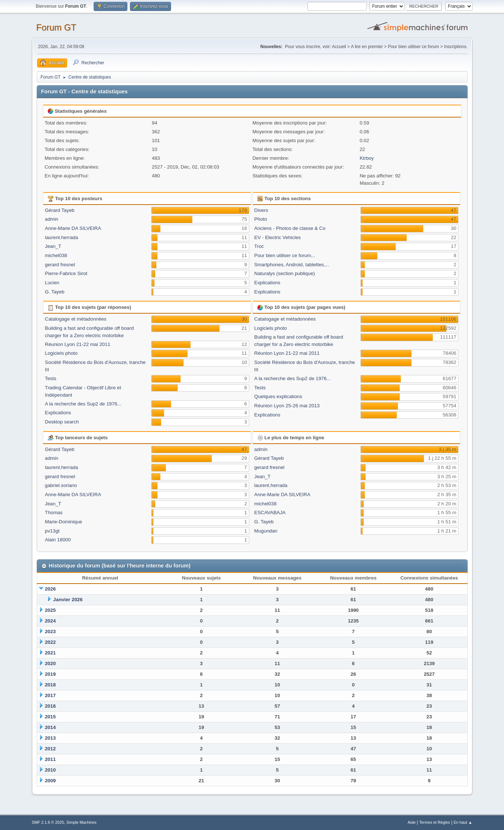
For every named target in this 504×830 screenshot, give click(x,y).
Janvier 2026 (68, 600)
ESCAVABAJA (270, 513)
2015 (50, 717)
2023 (50, 631)
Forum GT (56, 27)
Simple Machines (81, 822)
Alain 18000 (58, 540)
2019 (50, 674)
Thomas (54, 513)
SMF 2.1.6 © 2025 (48, 822)
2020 (50, 663)
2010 (50, 770)
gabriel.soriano (61, 485)
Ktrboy (367, 158)
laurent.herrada (61, 237)
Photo (261, 219)
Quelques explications (278, 396)
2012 (50, 749)
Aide (412, 822)
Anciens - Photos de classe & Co (290, 228)
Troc (259, 246)
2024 (50, 621)
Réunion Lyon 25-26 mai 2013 (287, 406)
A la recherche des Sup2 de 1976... (83, 404)
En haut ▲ (463, 822)
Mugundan (266, 531)
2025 (50, 610)
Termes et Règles (435, 822)
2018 (50, 685)
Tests (50, 378)
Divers (261, 210)
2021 (50, 653)
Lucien (52, 283)
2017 (50, 695)
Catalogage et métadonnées (75, 319)
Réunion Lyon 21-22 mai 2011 (77, 344)
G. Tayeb (55, 292)
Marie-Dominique (63, 522)
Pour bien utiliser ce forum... (285, 255)
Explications (267, 283)
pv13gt (52, 531)
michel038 (56, 255)
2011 (50, 759)
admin (51, 219)
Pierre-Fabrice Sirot (66, 273)
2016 (50, 706)
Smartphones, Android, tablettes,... (292, 265)
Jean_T (53, 246)
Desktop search (62, 422)
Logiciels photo (61, 353)
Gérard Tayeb (60, 210)
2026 (50, 589)
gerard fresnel (60, 265)
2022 (50, 642)
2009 (50, 781)
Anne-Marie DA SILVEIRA (73, 228)
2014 (50, 727)
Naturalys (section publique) (285, 273)
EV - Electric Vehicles (278, 237)
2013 (50, 738)
